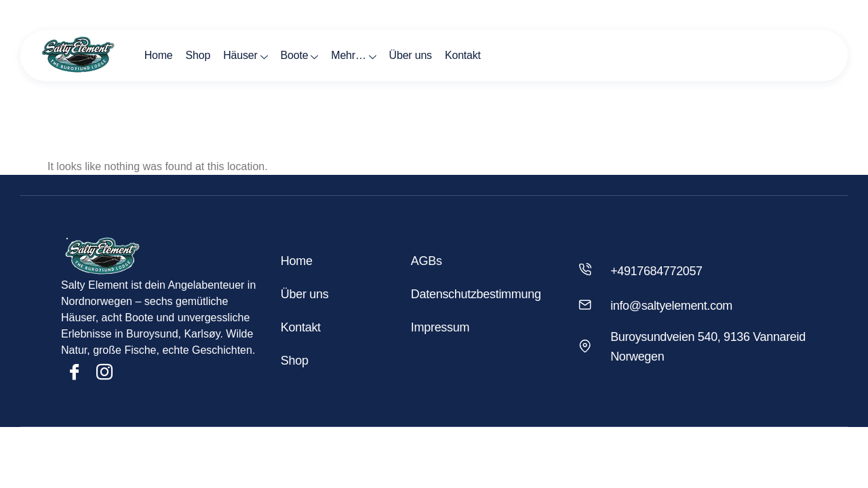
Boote (292, 55)
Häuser (239, 55)
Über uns (398, 55)
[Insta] (104, 372)
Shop (194, 55)
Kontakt (449, 55)
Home (157, 55)
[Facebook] (75, 372)
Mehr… (343, 55)
